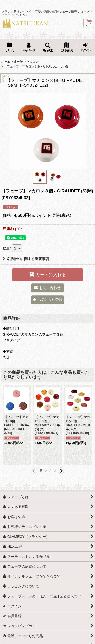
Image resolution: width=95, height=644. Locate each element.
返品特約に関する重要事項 (26, 259)
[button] (48, 48)
